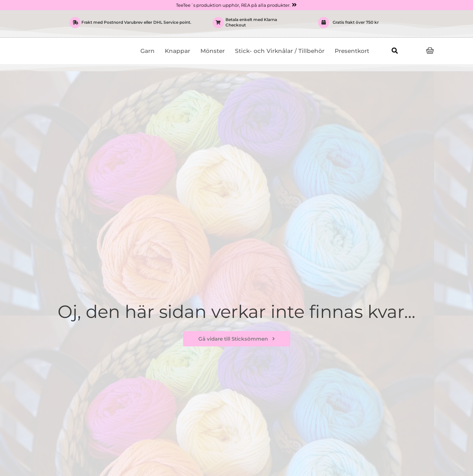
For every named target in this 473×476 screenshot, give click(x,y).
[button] (395, 51)
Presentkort (352, 51)
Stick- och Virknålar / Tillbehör (280, 51)
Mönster (213, 51)
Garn (147, 51)
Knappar (178, 51)
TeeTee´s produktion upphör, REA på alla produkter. (233, 5)
